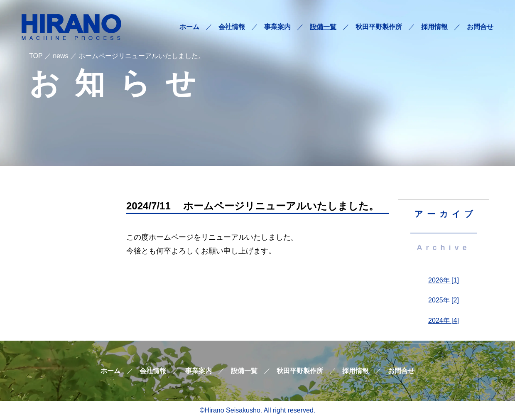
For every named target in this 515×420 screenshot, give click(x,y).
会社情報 (232, 27)
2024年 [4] (444, 321)
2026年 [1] (444, 280)
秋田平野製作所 (379, 27)
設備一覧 (323, 27)
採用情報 (434, 27)
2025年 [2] (444, 300)
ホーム (189, 27)
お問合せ (480, 27)
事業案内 (277, 27)
